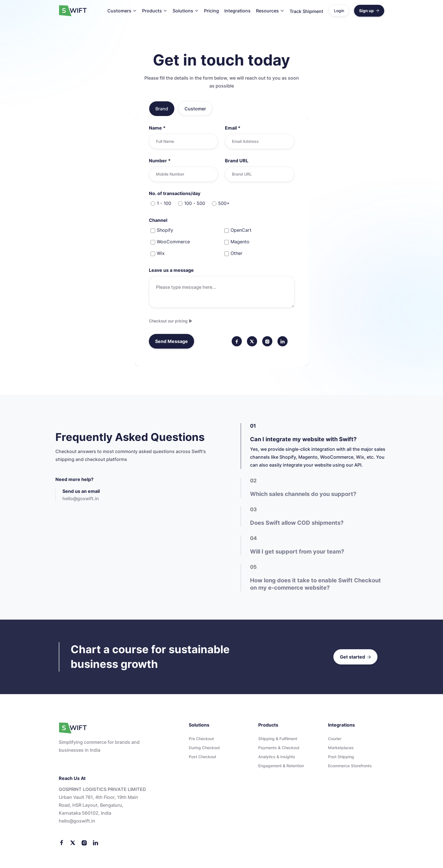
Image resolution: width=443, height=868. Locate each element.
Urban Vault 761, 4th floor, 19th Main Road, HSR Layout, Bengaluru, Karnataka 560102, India (98, 805)
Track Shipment (306, 11)
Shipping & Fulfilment (278, 739)
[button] (122, 11)
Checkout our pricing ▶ (172, 321)
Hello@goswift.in (77, 821)
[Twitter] (73, 843)
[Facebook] (62, 843)
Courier (335, 739)
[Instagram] (84, 843)
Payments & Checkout (279, 748)
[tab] (162, 109)
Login (339, 11)
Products (152, 11)
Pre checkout (201, 739)
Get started (355, 657)
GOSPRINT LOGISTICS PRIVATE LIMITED (102, 790)
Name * (157, 128)
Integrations (237, 11)
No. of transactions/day (175, 193)
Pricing (211, 11)
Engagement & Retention (281, 766)
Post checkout (202, 757)
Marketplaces (341, 748)
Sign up (369, 11)
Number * (160, 161)
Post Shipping (341, 757)
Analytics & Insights (277, 757)
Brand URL (237, 161)
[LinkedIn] (95, 843)
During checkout (204, 748)
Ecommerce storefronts (350, 766)
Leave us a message (171, 270)
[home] (73, 11)
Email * (233, 128)
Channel (158, 220)
